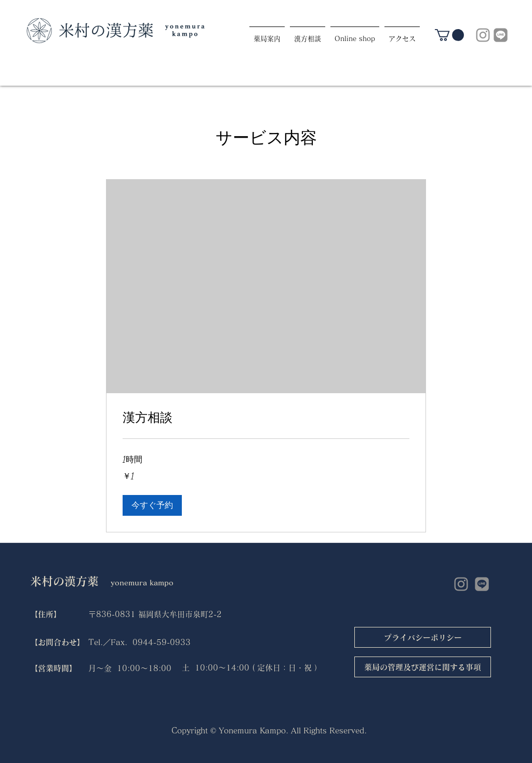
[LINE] (501, 35)
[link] (449, 35)
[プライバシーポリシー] (423, 637)
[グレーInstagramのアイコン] (483, 35)
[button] (152, 505)
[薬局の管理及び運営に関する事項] (423, 667)
